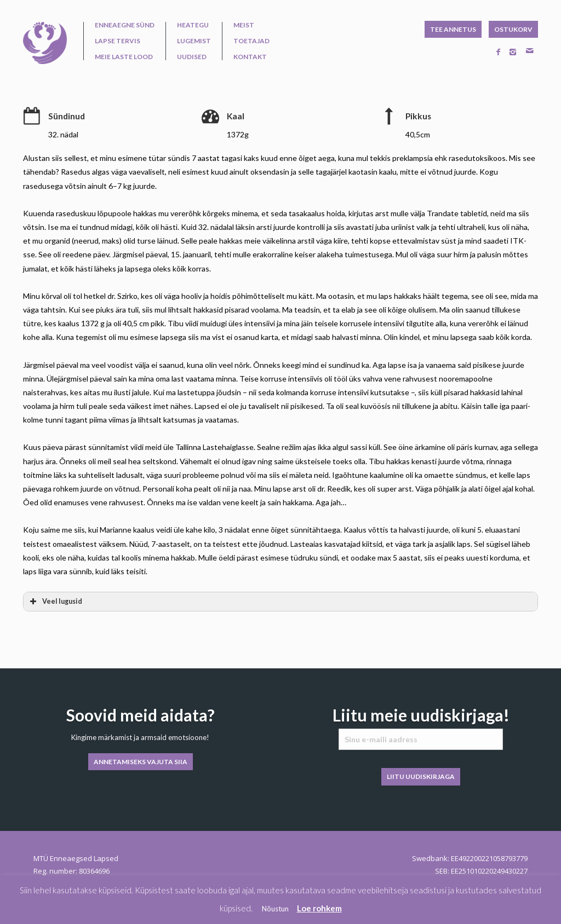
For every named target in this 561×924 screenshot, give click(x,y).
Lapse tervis (118, 41)
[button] (280, 602)
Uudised (192, 57)
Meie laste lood (124, 57)
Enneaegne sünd (125, 25)
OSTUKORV (513, 29)
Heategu (193, 25)
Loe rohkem (319, 908)
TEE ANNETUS (453, 29)
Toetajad (251, 41)
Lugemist (194, 41)
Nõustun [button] (275, 909)
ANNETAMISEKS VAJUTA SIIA (141, 762)
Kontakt (250, 57)
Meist (244, 25)
